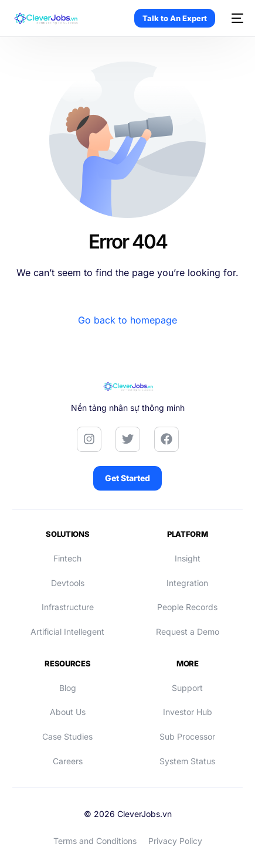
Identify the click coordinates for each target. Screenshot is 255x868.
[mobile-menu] (235, 18)
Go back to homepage (127, 320)
